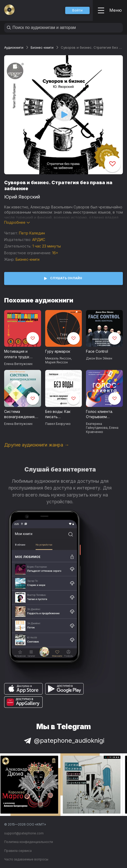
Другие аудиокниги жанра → (37, 445)
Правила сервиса (18, 851)
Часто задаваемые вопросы (26, 859)
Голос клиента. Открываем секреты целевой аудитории (102, 414)
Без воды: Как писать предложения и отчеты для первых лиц (63, 414)
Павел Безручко (58, 424)
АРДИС (39, 240)
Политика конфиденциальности (29, 842)
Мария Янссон (56, 362)
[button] (77, 10)
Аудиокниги (14, 47)
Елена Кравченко (102, 430)
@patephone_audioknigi (64, 740)
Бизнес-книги (42, 47)
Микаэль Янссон (58, 358)
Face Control (97, 351)
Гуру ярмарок (58, 351)
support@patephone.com (24, 833)
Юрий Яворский (22, 197)
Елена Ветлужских (18, 364)
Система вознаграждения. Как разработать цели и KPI (20, 414)
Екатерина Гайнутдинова (97, 426)
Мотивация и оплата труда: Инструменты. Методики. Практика (17, 354)
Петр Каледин (32, 233)
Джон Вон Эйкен (99, 358)
